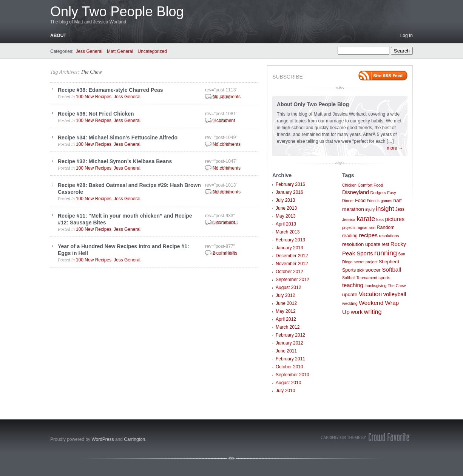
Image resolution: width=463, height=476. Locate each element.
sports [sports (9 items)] (384, 278)
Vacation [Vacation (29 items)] (370, 294)
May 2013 (286, 216)
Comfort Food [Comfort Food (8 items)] (370, 185)
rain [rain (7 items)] (372, 228)
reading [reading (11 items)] (350, 236)
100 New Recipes (94, 97)
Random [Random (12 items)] (385, 227)
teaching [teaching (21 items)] (353, 285)
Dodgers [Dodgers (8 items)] (378, 193)
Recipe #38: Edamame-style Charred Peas (110, 90)
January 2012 (289, 343)
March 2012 (288, 327)
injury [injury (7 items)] (370, 209)
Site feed (383, 76)
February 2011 (290, 359)
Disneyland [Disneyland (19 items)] (356, 192)
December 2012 (292, 256)
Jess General (89, 51)
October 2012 (289, 272)
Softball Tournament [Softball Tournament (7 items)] (360, 278)
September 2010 (292, 375)
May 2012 (286, 311)
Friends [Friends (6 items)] (373, 201)
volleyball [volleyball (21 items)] (395, 294)
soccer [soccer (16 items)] (373, 270)
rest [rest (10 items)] (386, 244)
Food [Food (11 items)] (360, 201)
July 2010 (285, 391)
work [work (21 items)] (357, 312)
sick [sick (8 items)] (361, 270)
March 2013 (288, 232)
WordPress (103, 439)
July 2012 (285, 295)
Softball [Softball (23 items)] (391, 270)
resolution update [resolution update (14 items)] (361, 244)
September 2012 (292, 280)
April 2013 (286, 224)
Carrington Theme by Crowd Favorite (366, 437)
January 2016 (289, 192)
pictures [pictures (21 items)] (395, 219)
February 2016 (290, 184)
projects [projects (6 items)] (349, 228)
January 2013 (289, 248)
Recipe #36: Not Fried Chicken (96, 114)
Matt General (120, 51)
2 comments (225, 253)
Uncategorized (152, 51)
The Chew (91, 72)
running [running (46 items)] (386, 253)
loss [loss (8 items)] (380, 219)
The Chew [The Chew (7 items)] (397, 286)
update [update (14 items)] (350, 294)
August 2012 (288, 287)
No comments (227, 97)
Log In (407, 36)
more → (395, 148)
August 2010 (288, 383)
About (58, 36)
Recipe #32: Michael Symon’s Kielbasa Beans (115, 161)
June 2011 (286, 351)
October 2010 (289, 367)
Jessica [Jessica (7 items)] (349, 220)
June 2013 (286, 208)
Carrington (134, 439)
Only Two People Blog (117, 12)
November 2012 (292, 264)
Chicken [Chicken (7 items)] (349, 185)
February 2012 (290, 335)
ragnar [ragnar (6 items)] (362, 228)
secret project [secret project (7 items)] (366, 262)
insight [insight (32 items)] (385, 209)
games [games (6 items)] (386, 201)
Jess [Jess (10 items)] (400, 209)
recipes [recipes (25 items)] (368, 235)
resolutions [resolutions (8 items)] (389, 236)
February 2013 (290, 240)
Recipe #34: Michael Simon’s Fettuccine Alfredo (118, 138)
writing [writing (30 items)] (373, 312)
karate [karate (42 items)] (366, 219)
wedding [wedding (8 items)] (350, 303)
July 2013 (285, 200)
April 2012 (286, 319)
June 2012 (286, 303)
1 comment (224, 121)
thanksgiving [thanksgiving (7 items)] (375, 286)
